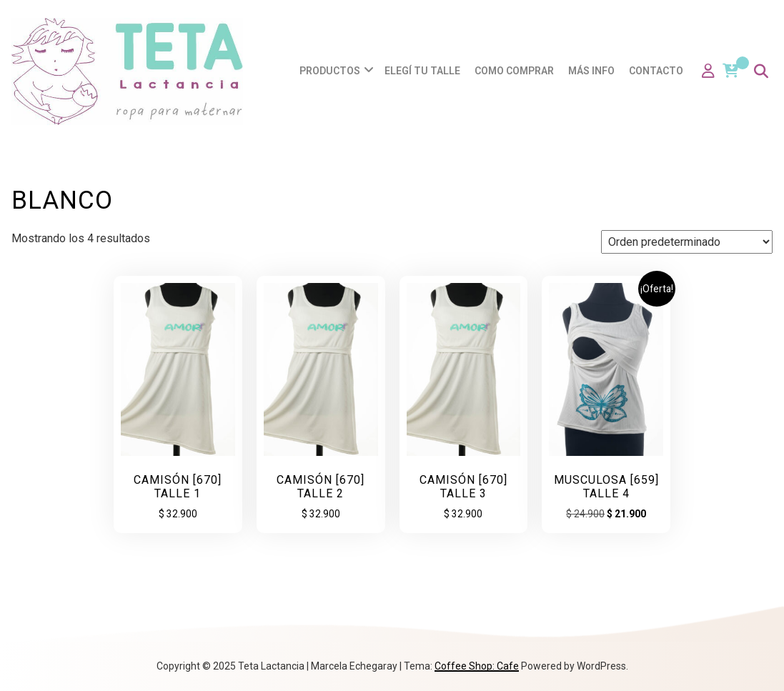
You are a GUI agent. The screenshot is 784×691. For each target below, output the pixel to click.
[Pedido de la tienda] (687, 242)
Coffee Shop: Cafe (477, 666)
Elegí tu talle (422, 71)
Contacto (656, 71)
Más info (591, 71)
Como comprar (514, 71)
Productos (330, 71)
